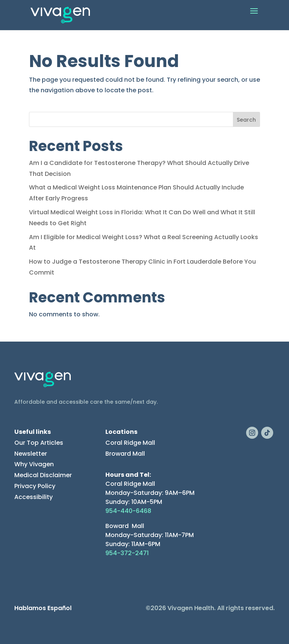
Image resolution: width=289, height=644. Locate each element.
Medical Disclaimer (43, 475)
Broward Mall (125, 454)
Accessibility (33, 497)
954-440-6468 (128, 511)
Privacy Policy (35, 486)
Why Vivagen (34, 464)
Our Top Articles (39, 443)
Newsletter (31, 454)
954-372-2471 (127, 553)
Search (246, 120)
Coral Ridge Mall (130, 443)
